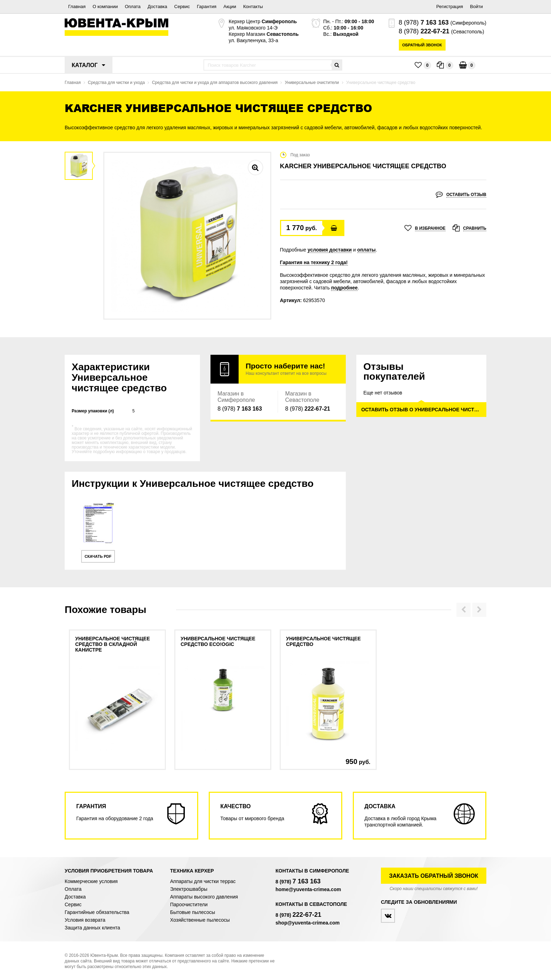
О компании (105, 6)
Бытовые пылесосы (193, 912)
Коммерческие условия (91, 881)
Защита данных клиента (92, 928)
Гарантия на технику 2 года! (314, 262)
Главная (77, 6)
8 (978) (424, 22)
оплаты (367, 250)
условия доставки (330, 250)
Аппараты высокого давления (204, 897)
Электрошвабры (189, 889)
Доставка (157, 6)
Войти (477, 6)
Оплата (133, 6)
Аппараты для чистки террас (203, 881)
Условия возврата (85, 920)
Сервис (182, 6)
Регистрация (450, 6)
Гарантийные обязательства (97, 912)
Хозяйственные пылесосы (200, 920)
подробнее (344, 288)
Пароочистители (189, 904)
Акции (230, 6)
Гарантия (206, 6)
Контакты (253, 6)
